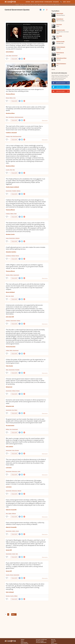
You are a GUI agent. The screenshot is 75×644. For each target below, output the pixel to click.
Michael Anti (9, 387)
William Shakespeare (61, 64)
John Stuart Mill (10, 317)
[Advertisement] (27, 16)
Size (13, 410)
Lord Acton (9, 468)
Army (14, 98)
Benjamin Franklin (61, 30)
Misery (16, 410)
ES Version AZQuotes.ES (41, 642)
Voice (13, 450)
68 (9, 59)
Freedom (8, 136)
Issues (7, 238)
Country (8, 170)
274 (9, 173)
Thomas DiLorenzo (11, 347)
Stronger (17, 450)
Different (14, 513)
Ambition (8, 321)
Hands (12, 296)
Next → (14, 614)
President (14, 191)
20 (9, 217)
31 (9, 278)
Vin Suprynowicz (10, 425)
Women (17, 256)
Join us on (61, 83)
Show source (45, 120)
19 (9, 578)
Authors (28, 2)
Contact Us (54, 641)
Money (7, 98)
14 (9, 120)
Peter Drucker (9, 366)
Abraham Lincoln (10, 234)
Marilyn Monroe (60, 53)
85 (9, 494)
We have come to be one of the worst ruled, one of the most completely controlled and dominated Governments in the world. (26, 109)
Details (10, 513)
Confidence (8, 256)
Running (8, 596)
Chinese (18, 391)
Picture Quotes (48, 2)
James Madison (10, 52)
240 (9, 259)
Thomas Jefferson (10, 94)
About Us (53, 640)
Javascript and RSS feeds (41, 640)
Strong (12, 575)
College (7, 350)
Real (11, 136)
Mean (10, 56)
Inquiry (17, 531)
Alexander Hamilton (11, 252)
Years (17, 554)
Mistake (13, 256)
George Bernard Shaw (61, 58)
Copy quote (14, 59)
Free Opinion (11, 117)
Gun (9, 296)
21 (9, 139)
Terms (53, 642)
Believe (11, 98)
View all (53, 69)
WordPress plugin (40, 641)
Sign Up (68, 2)
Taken (15, 214)
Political (18, 321)
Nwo (7, 117)
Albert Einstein (60, 13)
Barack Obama (60, 19)
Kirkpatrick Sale (10, 406)
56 (9, 453)
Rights (12, 275)
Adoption (17, 238)
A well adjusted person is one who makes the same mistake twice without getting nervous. (26, 248)
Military (8, 429)
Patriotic (8, 275)
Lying (7, 56)
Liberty (14, 531)
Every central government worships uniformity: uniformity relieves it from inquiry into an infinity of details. (25, 523)
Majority (19, 491)
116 (9, 299)
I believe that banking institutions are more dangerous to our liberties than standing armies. (25, 90)
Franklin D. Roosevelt (11, 133)
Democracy (15, 471)
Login (64, 2)
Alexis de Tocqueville (11, 510)
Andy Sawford (9, 447)
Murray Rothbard (10, 292)
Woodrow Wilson (10, 113)
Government (15, 56)
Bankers (19, 191)
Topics (32, 2)
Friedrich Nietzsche (61, 47)
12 (9, 241)
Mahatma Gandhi (60, 42)
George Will (9, 550)
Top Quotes (56, 2)
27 (9, 534)
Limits (19, 471)
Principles (17, 370)
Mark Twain (59, 24)
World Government (19, 117)
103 (9, 101)
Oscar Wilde (59, 36)
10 (9, 517)
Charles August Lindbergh (12, 187)
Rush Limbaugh (10, 592)
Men (11, 170)
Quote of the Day (39, 2)
